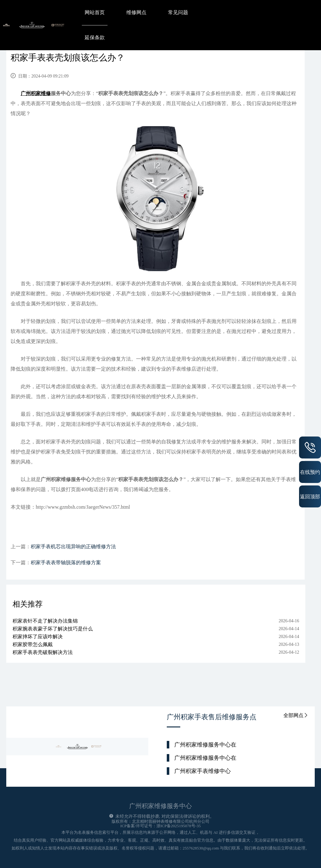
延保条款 (95, 38)
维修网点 (136, 12)
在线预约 (310, 472)
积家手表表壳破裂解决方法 (43, 652)
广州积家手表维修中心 (203, 771)
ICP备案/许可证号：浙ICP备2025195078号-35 (160, 826)
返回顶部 (310, 496)
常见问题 (178, 12)
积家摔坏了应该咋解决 (38, 637)
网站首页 (95, 12)
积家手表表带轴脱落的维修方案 (66, 563)
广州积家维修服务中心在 (205, 745)
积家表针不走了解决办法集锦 (45, 621)
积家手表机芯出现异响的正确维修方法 (73, 547)
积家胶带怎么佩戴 (33, 644)
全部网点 (296, 715)
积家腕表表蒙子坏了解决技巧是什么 (53, 629)
